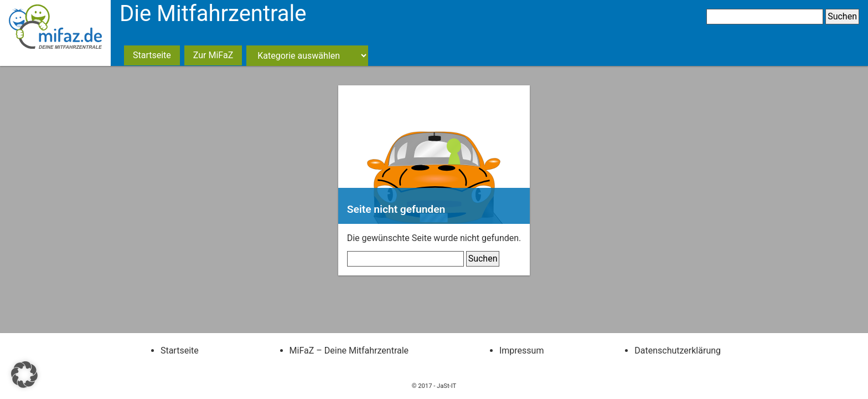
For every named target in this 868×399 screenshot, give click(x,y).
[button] (24, 375)
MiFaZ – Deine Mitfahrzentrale (349, 351)
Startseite (152, 55)
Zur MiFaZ (213, 55)
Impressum (522, 351)
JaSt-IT (446, 386)
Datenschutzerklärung (678, 351)
